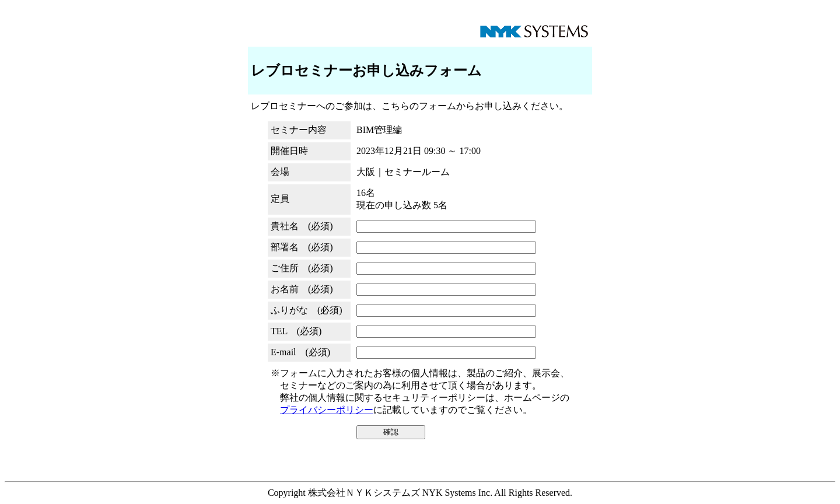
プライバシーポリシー (327, 410)
